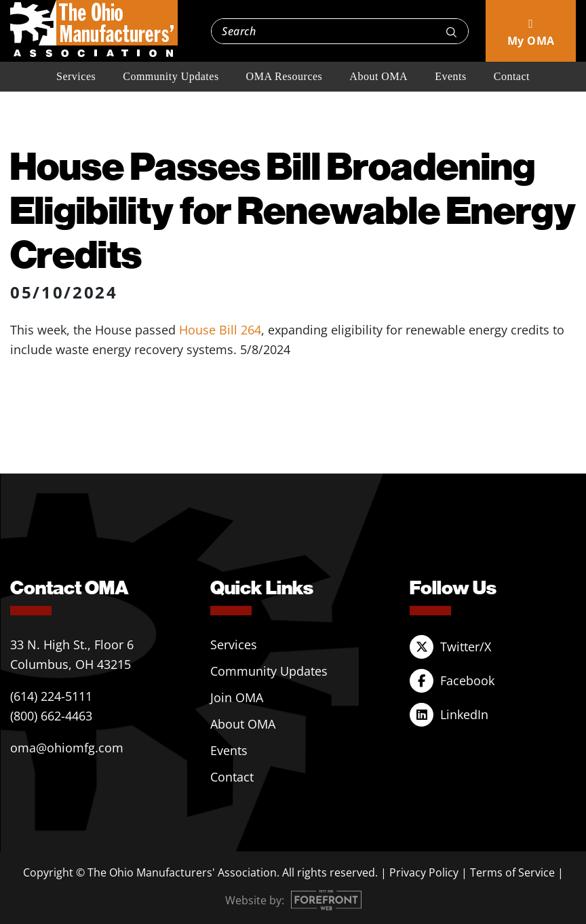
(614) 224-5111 (51, 696)
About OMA (378, 76)
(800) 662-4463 (51, 716)
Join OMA (237, 697)
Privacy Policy (424, 872)
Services (76, 76)
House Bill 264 (220, 330)
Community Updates (171, 76)
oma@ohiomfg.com (67, 748)
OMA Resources (285, 76)
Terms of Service (512, 872)
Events (451, 76)
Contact (512, 76)
